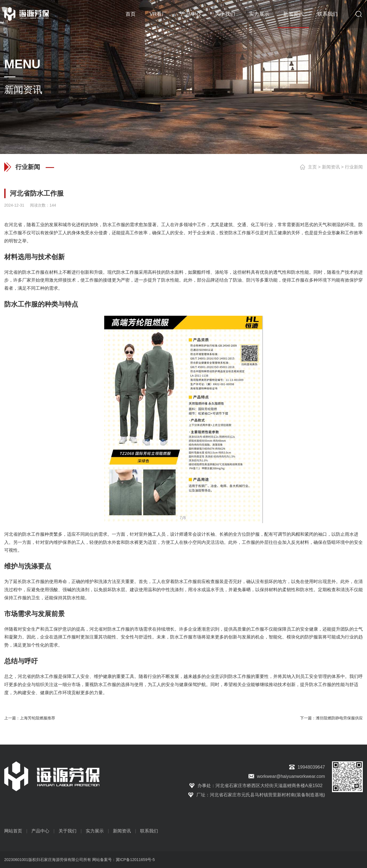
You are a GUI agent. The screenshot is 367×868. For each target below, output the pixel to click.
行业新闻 (354, 167)
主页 (312, 167)
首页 (131, 14)
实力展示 (259, 14)
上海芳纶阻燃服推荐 (38, 718)
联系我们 (327, 14)
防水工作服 (114, 225)
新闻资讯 (293, 14)
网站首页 (13, 831)
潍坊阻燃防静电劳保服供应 (339, 718)
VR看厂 (158, 14)
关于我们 (225, 14)
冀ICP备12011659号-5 (135, 860)
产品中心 (191, 14)
